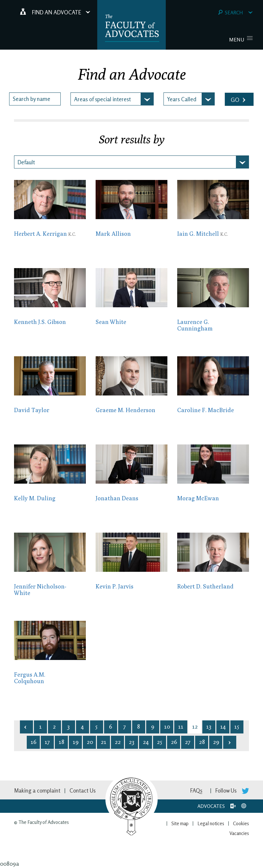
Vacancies (239, 833)
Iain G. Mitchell (203, 234)
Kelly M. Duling (35, 498)
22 (118, 742)
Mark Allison (113, 234)
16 (34, 742)
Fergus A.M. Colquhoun (30, 678)
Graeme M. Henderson (125, 410)
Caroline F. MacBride (206, 410)
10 (167, 726)
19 (76, 742)
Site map (180, 823)
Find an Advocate (55, 12)
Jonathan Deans (117, 498)
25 (160, 742)
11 (181, 726)
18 (62, 742)
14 (223, 726)
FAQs (196, 790)
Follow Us (232, 790)
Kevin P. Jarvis (115, 586)
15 (237, 726)
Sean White (111, 322)
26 (174, 742)
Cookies (241, 823)
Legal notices (211, 823)
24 (146, 742)
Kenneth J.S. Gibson (40, 322)
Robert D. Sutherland (205, 586)
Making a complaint (37, 790)
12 (195, 726)
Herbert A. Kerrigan (45, 234)
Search (235, 13)
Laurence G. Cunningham (195, 325)
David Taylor (32, 410)
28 (202, 742)
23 (131, 742)
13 (209, 726)
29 (216, 742)
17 (47, 742)
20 (90, 742)
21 (104, 742)
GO (239, 100)
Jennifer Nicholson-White (40, 590)
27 (188, 742)
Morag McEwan (198, 498)
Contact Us (83, 790)
